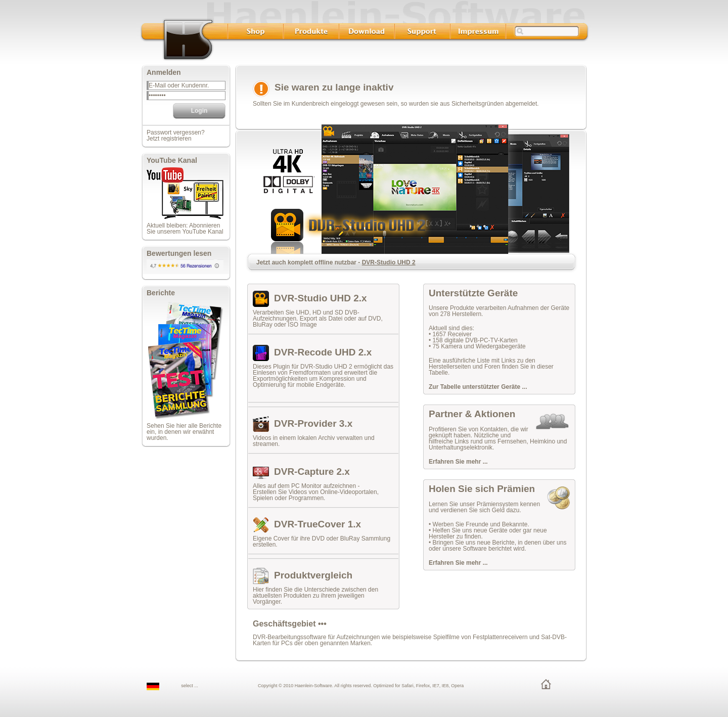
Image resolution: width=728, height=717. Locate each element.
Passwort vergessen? (176, 132)
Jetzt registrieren (169, 139)
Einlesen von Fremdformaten (292, 373)
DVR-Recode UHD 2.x (323, 352)
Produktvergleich (313, 575)
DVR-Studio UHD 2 (389, 262)
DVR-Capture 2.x (312, 472)
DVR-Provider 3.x (313, 423)
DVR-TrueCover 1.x (317, 524)
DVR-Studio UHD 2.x (321, 298)
